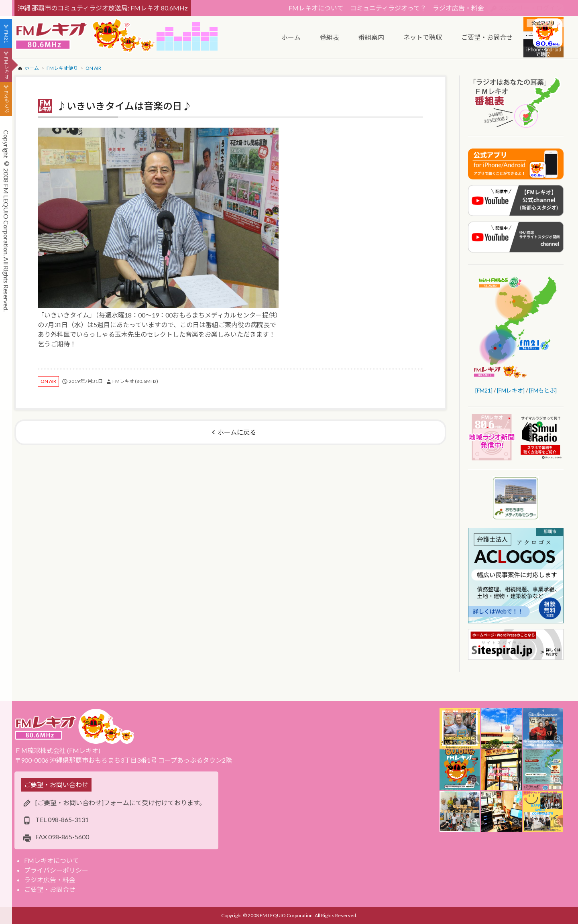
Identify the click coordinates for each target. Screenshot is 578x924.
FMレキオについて (316, 8)
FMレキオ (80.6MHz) (135, 381)
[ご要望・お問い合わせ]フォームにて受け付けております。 (120, 803)
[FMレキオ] (511, 390)
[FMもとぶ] (543, 390)
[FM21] (484, 390)
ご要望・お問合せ (50, 889)
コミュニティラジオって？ (388, 8)
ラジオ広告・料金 (458, 8)
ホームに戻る (237, 432)
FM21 (6, 37)
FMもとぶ (6, 102)
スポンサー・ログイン (530, 8)
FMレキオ (6, 68)
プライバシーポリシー (56, 870)
